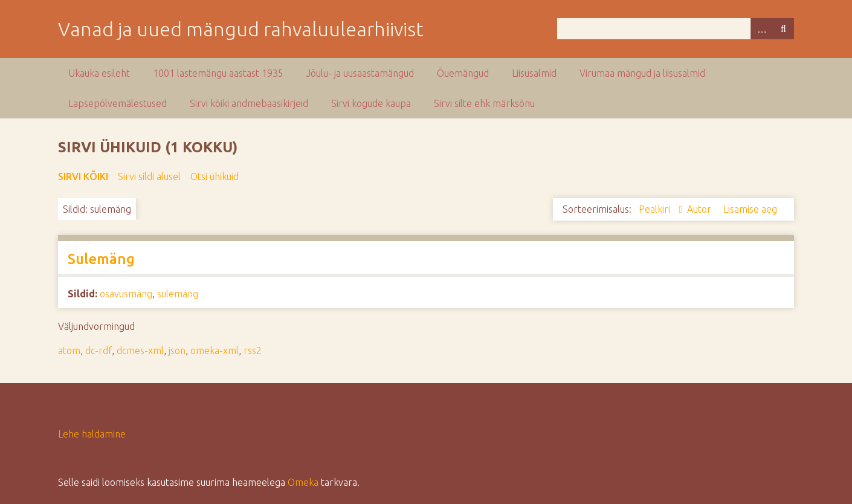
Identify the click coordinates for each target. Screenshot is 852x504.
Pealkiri (656, 209)
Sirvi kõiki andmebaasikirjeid (249, 103)
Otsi (783, 29)
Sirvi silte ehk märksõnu (484, 103)
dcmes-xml (140, 351)
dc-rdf (98, 351)
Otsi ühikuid (215, 176)
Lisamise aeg (750, 209)
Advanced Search (761, 29)
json (177, 351)
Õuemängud (463, 73)
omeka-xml (215, 351)
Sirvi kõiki (83, 176)
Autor (700, 209)
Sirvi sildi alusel (149, 176)
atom (69, 351)
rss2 (253, 351)
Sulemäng (101, 259)
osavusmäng (126, 294)
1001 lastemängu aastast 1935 (218, 73)
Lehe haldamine (92, 434)
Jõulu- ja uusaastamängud (360, 73)
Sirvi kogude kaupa (371, 103)
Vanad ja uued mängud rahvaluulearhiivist (241, 29)
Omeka (303, 482)
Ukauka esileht (99, 73)
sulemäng (178, 294)
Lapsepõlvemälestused (118, 103)
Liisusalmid (534, 73)
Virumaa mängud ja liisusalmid (642, 73)
